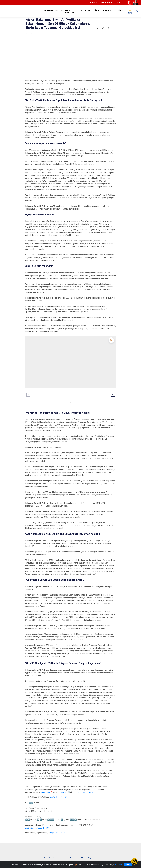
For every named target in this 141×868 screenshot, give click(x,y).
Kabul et (128, 865)
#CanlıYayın (63, 792)
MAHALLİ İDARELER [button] (70, 11)
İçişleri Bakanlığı (105, 3)
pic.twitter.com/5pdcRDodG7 (37, 828)
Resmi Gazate (49, 856)
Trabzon (117, 3)
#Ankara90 (45, 792)
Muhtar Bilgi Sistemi (89, 856)
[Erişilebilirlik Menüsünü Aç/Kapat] (134, 861)
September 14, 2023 (58, 833)
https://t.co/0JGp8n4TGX (83, 792)
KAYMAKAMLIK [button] (51, 10)
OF (62, 10)
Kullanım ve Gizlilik (68, 856)
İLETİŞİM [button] (118, 10)
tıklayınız (118, 865)
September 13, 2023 (58, 797)
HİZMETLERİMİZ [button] (91, 10)
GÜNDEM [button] (107, 10)
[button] (108, 28)
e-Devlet (92, 3)
